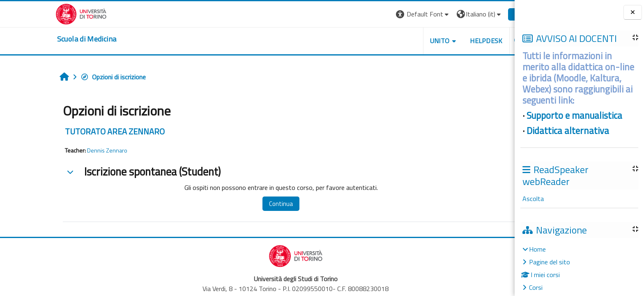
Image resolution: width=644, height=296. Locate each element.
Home (537, 249)
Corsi (536, 287)
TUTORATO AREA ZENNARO (77, 131)
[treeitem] (579, 268)
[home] (48, 39)
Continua (243, 204)
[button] (385, 14)
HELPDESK (448, 41)
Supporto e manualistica (574, 116)
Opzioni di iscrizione (75, 77)
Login (484, 14)
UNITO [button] (401, 41)
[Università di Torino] (43, 13)
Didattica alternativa (568, 131)
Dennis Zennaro (69, 150)
